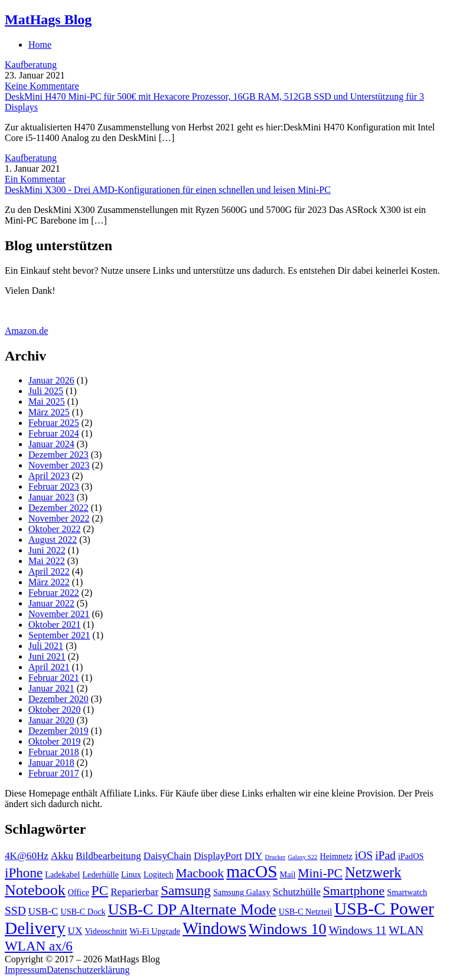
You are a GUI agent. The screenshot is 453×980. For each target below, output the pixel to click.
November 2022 (59, 518)
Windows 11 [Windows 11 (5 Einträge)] (357, 930)
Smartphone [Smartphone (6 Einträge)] (354, 891)
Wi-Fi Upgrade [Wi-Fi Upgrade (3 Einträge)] (155, 931)
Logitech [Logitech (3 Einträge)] (159, 874)
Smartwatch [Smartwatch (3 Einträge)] (407, 892)
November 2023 (59, 465)
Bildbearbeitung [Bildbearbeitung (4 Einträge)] (108, 856)
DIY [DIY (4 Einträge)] (254, 856)
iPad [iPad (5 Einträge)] (385, 855)
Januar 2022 (51, 603)
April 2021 (49, 667)
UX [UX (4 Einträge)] (75, 931)
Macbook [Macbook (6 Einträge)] (200, 873)
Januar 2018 (51, 763)
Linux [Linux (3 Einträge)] (131, 874)
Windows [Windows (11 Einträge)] (214, 928)
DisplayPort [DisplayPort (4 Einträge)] (218, 856)
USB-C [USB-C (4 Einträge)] (43, 911)
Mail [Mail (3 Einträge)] (288, 874)
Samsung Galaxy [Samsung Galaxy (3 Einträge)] (242, 892)
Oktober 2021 (54, 625)
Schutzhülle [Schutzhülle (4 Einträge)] (297, 892)
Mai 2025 (47, 401)
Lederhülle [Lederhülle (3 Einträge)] (100, 874)
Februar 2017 (54, 773)
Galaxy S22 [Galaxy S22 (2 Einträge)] (302, 857)
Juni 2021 (47, 656)
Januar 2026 (51, 380)
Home (40, 45)
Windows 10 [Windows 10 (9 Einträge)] (287, 929)
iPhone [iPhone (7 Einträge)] (24, 873)
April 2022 (49, 571)
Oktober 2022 (54, 529)
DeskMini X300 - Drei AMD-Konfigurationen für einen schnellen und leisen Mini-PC (168, 190)
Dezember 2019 (58, 731)
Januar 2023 (51, 497)
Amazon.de (26, 331)
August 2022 (53, 540)
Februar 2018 (54, 752)
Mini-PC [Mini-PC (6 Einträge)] (320, 873)
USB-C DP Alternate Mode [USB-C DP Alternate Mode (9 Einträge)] (192, 909)
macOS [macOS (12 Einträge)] (252, 871)
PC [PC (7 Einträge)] (100, 890)
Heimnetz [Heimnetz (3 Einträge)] (336, 856)
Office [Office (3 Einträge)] (79, 892)
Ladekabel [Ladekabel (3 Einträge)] (62, 874)
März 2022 (49, 582)
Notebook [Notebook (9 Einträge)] (35, 890)
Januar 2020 (51, 720)
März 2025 (49, 412)
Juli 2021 (46, 646)
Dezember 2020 (58, 699)
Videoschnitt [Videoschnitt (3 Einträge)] (106, 931)
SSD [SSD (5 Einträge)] (15, 911)
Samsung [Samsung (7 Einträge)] (186, 890)
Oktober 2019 (54, 741)
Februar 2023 (54, 486)
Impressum (26, 970)
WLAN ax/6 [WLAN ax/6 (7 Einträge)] (39, 946)
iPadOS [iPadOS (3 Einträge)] (411, 856)
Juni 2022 (47, 550)
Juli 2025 (46, 391)
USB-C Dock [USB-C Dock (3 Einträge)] (83, 912)
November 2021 (59, 614)
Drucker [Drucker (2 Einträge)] (275, 857)
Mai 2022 (47, 561)
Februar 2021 (54, 678)
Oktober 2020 (54, 709)
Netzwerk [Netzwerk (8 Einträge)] (373, 872)
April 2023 (49, 476)
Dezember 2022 (58, 508)
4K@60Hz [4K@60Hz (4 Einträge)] (27, 856)
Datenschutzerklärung (88, 970)
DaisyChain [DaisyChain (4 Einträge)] (167, 856)
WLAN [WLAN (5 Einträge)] (406, 930)
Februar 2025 (54, 423)
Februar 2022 (54, 593)
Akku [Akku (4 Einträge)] (62, 856)
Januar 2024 (51, 444)
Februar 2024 (54, 433)
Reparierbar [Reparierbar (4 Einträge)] (134, 892)
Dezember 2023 (58, 455)
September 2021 (59, 635)
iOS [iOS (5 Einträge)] (364, 855)
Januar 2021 (51, 688)
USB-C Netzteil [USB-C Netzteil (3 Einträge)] (305, 912)
